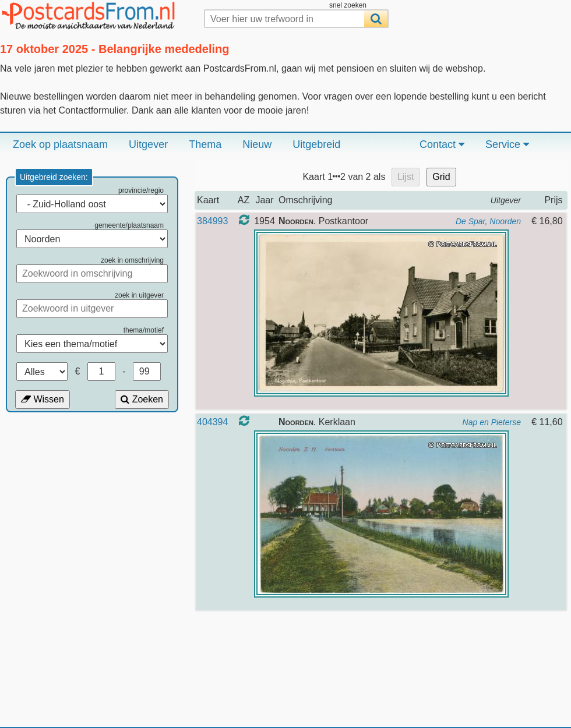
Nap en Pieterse (492, 422)
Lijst (406, 177)
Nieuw (257, 144)
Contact (442, 144)
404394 (212, 422)
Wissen (43, 399)
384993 (212, 221)
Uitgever (148, 144)
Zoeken (142, 399)
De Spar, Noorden (488, 221)
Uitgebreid (316, 144)
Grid (441, 177)
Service (507, 144)
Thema (205, 144)
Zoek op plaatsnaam (60, 144)
